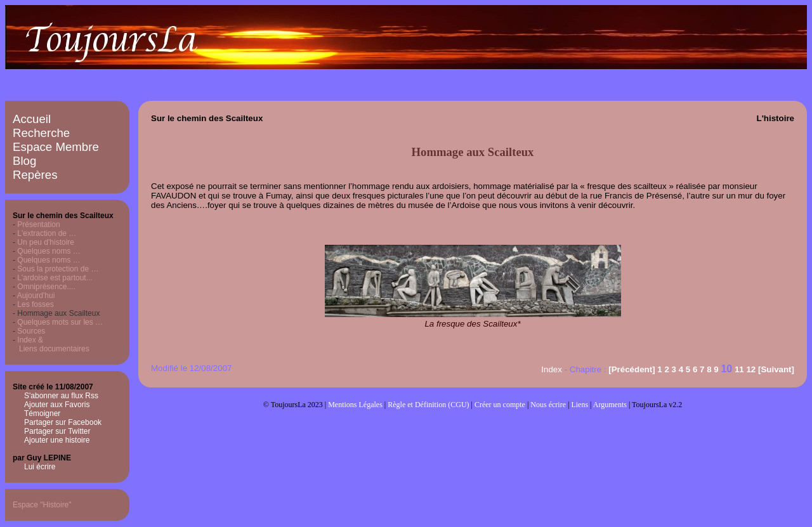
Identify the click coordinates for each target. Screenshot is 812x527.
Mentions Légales (355, 405)
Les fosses (35, 304)
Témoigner (42, 413)
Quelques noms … (49, 251)
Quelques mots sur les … (60, 322)
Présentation (38, 224)
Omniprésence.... (46, 287)
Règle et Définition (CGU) (428, 405)
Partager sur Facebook (63, 422)
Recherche (41, 133)
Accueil (32, 119)
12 (751, 369)
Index (552, 369)
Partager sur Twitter (57, 431)
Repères (35, 175)
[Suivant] (776, 369)
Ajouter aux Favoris (57, 405)
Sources (31, 331)
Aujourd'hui (36, 296)
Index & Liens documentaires (51, 344)
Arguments (610, 405)
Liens (580, 405)
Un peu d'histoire (46, 242)
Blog (24, 161)
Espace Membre (56, 147)
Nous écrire (548, 405)
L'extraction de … (47, 233)
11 (739, 369)
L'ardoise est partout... (55, 278)
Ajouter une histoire (57, 440)
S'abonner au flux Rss (61, 396)
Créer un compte (500, 405)
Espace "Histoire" (42, 505)
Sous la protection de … (58, 269)
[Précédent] (632, 369)
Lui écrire (40, 467)
